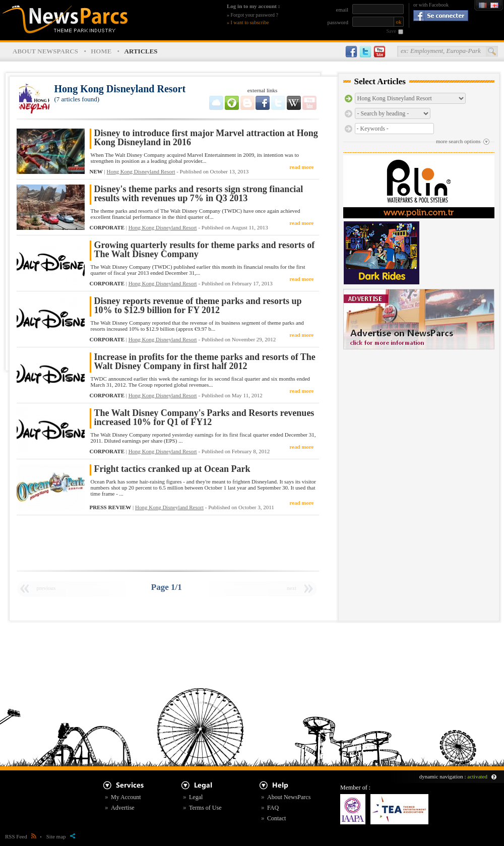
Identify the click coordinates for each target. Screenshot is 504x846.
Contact (276, 818)
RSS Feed (21, 836)
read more (301, 167)
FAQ (273, 808)
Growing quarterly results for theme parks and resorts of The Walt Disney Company (205, 250)
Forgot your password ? (255, 15)
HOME (101, 51)
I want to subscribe (250, 22)
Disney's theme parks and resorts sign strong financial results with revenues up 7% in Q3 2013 (199, 194)
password (338, 22)
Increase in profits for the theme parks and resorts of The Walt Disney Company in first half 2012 (205, 362)
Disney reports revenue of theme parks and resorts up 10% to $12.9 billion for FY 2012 (198, 306)
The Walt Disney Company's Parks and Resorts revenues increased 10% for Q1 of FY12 (204, 418)
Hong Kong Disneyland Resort (141, 171)
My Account (126, 797)
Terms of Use (205, 808)
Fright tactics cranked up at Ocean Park (172, 469)
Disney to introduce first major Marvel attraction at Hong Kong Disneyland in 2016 (206, 138)
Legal (196, 797)
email (342, 10)
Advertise (123, 808)
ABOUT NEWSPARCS (45, 51)
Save (391, 31)
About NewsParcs (289, 797)
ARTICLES (141, 51)
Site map (61, 836)
